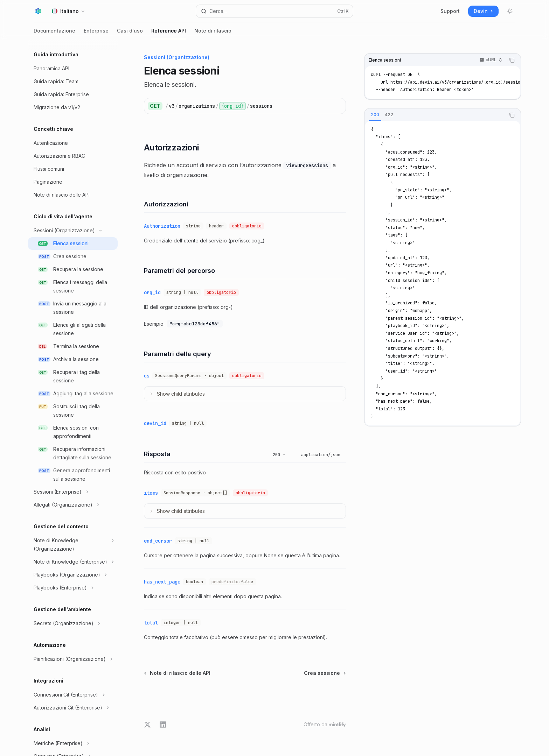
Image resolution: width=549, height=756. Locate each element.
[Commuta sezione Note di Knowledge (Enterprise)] (73, 562)
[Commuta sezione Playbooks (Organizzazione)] (73, 575)
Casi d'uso (130, 33)
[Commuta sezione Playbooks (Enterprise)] (73, 588)
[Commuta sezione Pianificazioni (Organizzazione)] (73, 659)
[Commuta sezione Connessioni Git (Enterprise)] (73, 695)
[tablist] (435, 115)
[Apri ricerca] (274, 11)
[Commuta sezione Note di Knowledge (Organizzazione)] (73, 545)
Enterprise (96, 33)
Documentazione (54, 33)
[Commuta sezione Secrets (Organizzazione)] (73, 623)
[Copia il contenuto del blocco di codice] (512, 60)
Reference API (169, 33)
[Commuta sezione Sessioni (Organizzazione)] (73, 231)
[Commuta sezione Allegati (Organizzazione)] (73, 505)
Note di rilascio (213, 33)
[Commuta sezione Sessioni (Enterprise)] (73, 492)
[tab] (375, 115)
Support (450, 11)
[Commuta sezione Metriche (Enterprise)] (73, 743)
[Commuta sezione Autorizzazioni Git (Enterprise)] (73, 708)
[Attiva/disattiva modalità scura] (510, 11)
